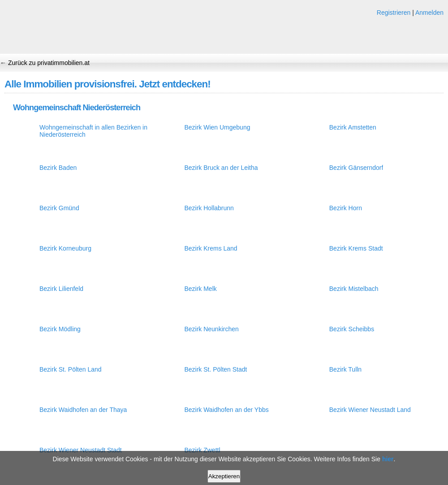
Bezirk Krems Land (211, 248)
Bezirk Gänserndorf (356, 168)
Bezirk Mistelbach (354, 289)
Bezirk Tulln (345, 369)
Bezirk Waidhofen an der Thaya (83, 410)
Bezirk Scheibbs (352, 329)
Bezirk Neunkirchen (211, 329)
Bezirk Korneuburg (65, 248)
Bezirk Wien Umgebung (217, 127)
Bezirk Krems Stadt (356, 248)
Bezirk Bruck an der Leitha (221, 168)
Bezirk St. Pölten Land (71, 369)
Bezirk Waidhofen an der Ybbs (226, 410)
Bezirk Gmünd (59, 208)
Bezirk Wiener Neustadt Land (370, 410)
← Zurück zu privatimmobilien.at (45, 63)
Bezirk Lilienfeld (61, 289)
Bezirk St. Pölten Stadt (215, 369)
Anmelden (429, 13)
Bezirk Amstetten (353, 127)
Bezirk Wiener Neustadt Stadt (81, 450)
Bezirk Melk (200, 289)
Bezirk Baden (58, 168)
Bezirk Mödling (60, 329)
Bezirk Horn (346, 208)
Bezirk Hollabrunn (209, 208)
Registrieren (394, 13)
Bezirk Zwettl (202, 450)
